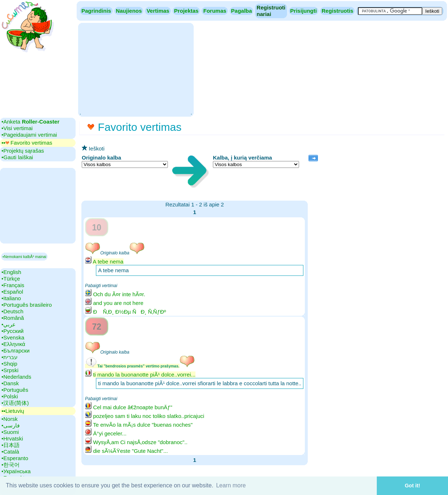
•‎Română (13, 318)
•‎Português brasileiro (27, 305)
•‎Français (13, 285)
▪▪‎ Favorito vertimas (27, 143)
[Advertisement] (136, 69)
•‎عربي (9, 324)
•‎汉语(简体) (15, 403)
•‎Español (12, 292)
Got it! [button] (412, 486)
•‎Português (15, 390)
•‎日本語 (11, 445)
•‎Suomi (10, 432)
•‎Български (16, 351)
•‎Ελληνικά (13, 344)
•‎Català (10, 452)
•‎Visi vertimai (17, 128)
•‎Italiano (11, 298)
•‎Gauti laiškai (17, 157)
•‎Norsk (9, 419)
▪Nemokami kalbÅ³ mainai (24, 257)
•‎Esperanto (15, 458)
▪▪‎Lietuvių (13, 411)
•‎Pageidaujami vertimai (29, 135)
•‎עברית (9, 357)
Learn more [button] (231, 485)
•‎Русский (13, 331)
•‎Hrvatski (12, 438)
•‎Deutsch (12, 311)
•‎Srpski (10, 370)
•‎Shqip (9, 364)
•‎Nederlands (16, 377)
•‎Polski (10, 396)
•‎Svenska (13, 337)
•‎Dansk (10, 383)
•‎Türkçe (11, 279)
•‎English (11, 272)
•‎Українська (16, 471)
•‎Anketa (30, 122)
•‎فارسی (11, 425)
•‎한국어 (11, 465)
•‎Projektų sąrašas (23, 151)
